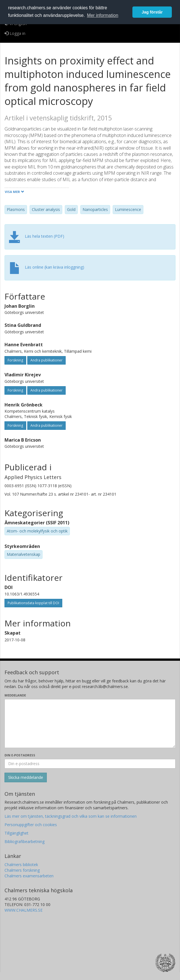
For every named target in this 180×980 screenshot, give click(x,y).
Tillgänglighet (16, 833)
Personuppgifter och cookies (31, 825)
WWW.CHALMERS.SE (24, 910)
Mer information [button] (103, 15)
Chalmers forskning (22, 870)
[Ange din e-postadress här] (90, 764)
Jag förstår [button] (152, 12)
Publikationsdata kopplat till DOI (33, 603)
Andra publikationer (46, 360)
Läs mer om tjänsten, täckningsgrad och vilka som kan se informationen (71, 816)
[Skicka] (26, 777)
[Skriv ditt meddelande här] (90, 723)
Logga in (15, 33)
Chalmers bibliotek (21, 865)
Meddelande (15, 695)
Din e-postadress (20, 755)
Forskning (15, 360)
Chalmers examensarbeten (29, 876)
